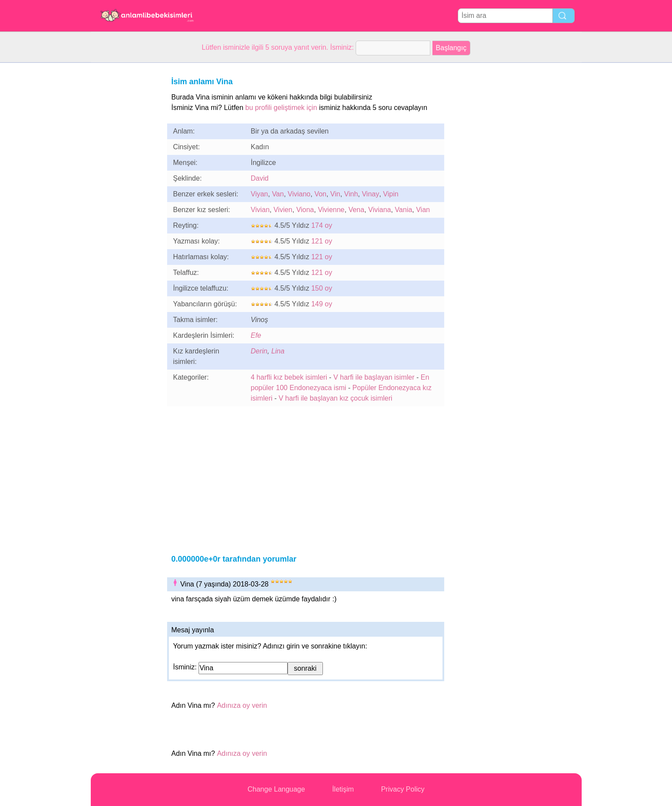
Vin (335, 194)
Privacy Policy (403, 789)
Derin (259, 351)
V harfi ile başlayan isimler (374, 377)
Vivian (260, 210)
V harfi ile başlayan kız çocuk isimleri (336, 398)
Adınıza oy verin (242, 705)
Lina (278, 351)
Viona (305, 210)
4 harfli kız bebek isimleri (289, 377)
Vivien (283, 210)
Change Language (276, 789)
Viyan (260, 194)
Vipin (391, 194)
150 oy (322, 288)
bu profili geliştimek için (281, 108)
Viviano (299, 194)
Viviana (380, 210)
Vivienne (331, 210)
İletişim (343, 789)
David (260, 178)
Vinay (370, 194)
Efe (256, 335)
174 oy (322, 225)
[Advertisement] (126, 194)
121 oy (322, 241)
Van (278, 194)
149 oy (322, 304)
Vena (356, 210)
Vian (423, 210)
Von (320, 194)
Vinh (351, 194)
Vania (404, 210)
